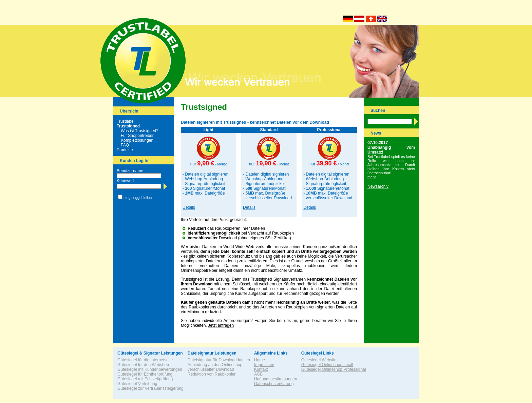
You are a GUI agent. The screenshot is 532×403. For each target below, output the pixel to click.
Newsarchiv (378, 186)
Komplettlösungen (137, 140)
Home (260, 360)
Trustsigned (128, 126)
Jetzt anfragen (221, 325)
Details (189, 207)
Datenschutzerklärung (274, 384)
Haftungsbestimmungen (276, 379)
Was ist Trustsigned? (140, 131)
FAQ (125, 145)
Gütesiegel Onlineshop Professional (334, 369)
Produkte (125, 150)
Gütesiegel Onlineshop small (327, 365)
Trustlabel (126, 121)
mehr (372, 177)
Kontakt (261, 369)
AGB (258, 374)
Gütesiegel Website (319, 360)
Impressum (264, 365)
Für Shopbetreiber (137, 136)
